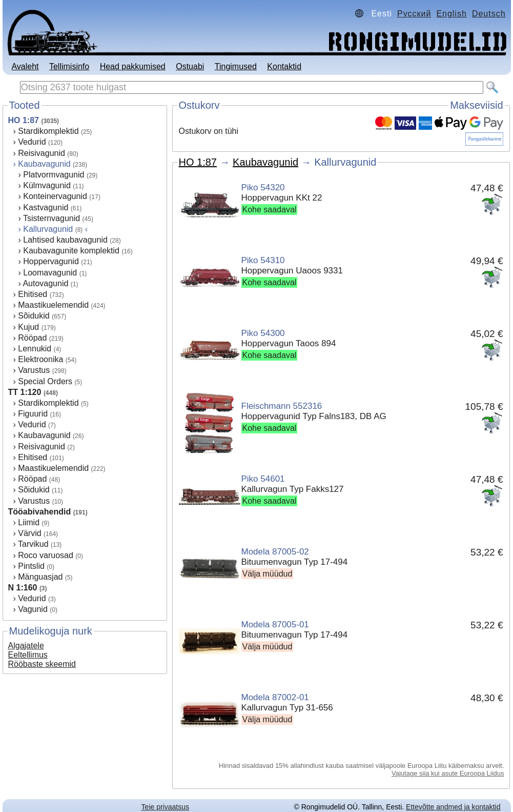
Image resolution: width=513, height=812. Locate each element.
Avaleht (25, 66)
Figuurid (33, 414)
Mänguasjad (40, 577)
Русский (414, 14)
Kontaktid (284, 66)
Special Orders (45, 381)
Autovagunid (45, 283)
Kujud (28, 327)
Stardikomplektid (48, 131)
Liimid (29, 522)
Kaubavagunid (44, 164)
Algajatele (26, 646)
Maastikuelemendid (53, 305)
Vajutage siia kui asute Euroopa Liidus (448, 773)
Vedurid (32, 142)
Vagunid (33, 609)
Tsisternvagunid (52, 218)
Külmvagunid (47, 185)
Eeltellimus (28, 655)
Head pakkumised (133, 66)
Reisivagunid (42, 153)
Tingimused (236, 66)
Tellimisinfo (69, 66)
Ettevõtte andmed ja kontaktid (453, 807)
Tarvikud (33, 544)
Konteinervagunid (55, 196)
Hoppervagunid (51, 261)
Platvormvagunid (54, 175)
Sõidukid (34, 316)
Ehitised (33, 294)
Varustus (34, 370)
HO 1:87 (24, 120)
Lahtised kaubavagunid (65, 240)
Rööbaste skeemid (42, 664)
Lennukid (35, 349)
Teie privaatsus (165, 807)
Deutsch (489, 14)
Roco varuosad (46, 555)
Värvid (29, 533)
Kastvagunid (46, 207)
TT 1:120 (25, 392)
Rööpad (32, 338)
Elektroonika (40, 359)
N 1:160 (23, 588)
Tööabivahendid (40, 512)
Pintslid (31, 566)
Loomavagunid (50, 273)
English (451, 14)
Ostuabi (190, 66)
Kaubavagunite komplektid (71, 251)
